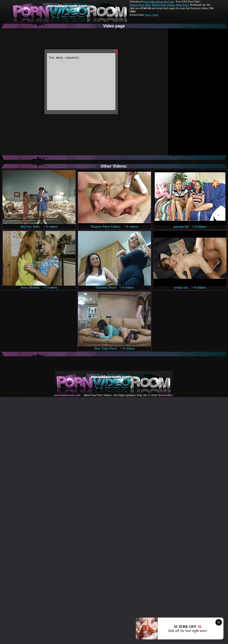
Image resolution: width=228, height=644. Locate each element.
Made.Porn (182, 5)
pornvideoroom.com (67, 395)
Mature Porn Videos (163, 5)
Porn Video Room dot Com (158, 2)
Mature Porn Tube (140, 5)
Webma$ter (165, 395)
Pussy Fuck (152, 15)
